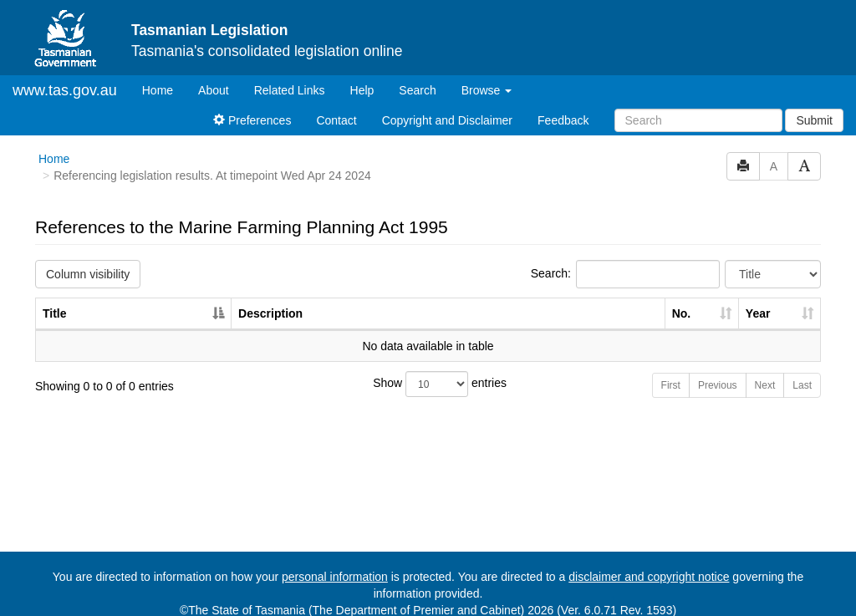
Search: (625, 274)
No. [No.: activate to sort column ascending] (682, 313)
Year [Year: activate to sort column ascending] (758, 313)
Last (802, 385)
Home (164, 89)
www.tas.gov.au (65, 90)
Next (765, 385)
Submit (814, 120)
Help (362, 90)
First (671, 385)
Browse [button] (487, 90)
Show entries (428, 384)
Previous (718, 385)
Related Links (290, 90)
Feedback (563, 120)
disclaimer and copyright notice (649, 577)
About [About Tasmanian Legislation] (214, 90)
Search (417, 90)
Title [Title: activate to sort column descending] (55, 313)
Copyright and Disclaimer (447, 120)
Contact (336, 120)
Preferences (252, 120)
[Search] (698, 120)
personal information (335, 577)
